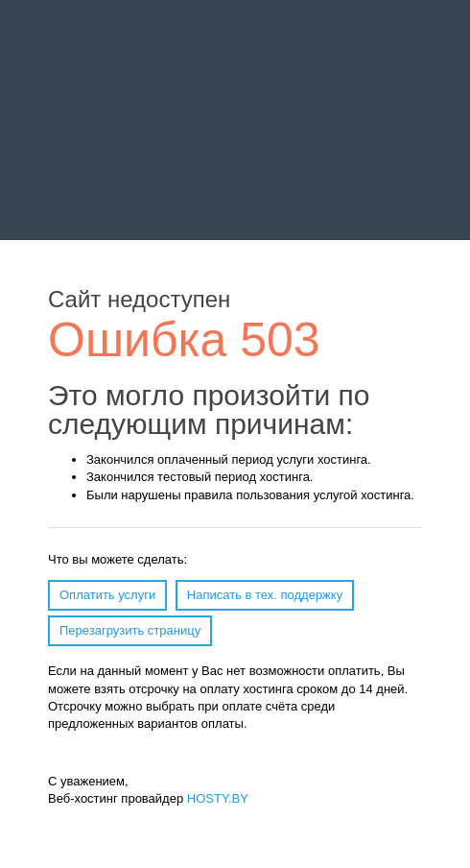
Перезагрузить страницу (130, 630)
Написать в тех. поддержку (265, 595)
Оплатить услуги (107, 595)
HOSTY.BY (218, 798)
